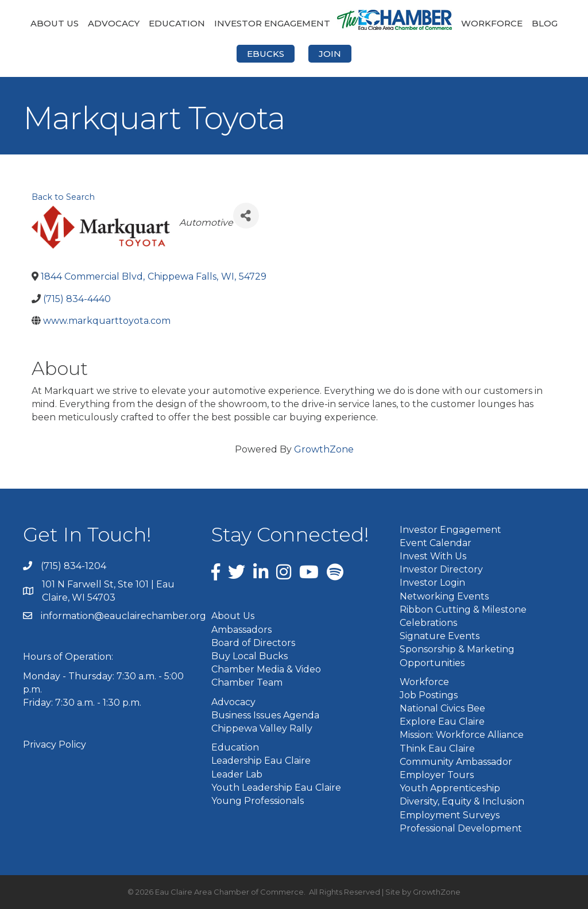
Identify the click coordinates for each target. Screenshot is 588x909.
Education (177, 23)
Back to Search (63, 197)
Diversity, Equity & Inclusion (462, 801)
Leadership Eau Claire (261, 761)
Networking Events (444, 596)
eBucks (266, 54)
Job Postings (429, 695)
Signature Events (440, 636)
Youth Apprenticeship (450, 788)
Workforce (492, 23)
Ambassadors (241, 630)
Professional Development (461, 828)
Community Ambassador (456, 762)
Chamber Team (247, 682)
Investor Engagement (272, 23)
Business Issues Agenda (265, 715)
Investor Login (432, 583)
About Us (55, 23)
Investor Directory (441, 569)
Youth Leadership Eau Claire (276, 788)
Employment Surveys (450, 815)
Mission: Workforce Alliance (462, 735)
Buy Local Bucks (249, 656)
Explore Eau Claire (442, 722)
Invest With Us (433, 556)
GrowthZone (324, 449)
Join (330, 54)
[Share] (246, 216)
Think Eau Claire (437, 749)
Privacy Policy (55, 744)
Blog (545, 23)
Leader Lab (237, 774)
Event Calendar (436, 543)
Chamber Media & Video (266, 669)
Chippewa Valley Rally (262, 728)
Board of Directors (253, 643)
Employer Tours (437, 775)
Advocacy (114, 23)
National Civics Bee (442, 708)
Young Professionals (258, 801)
